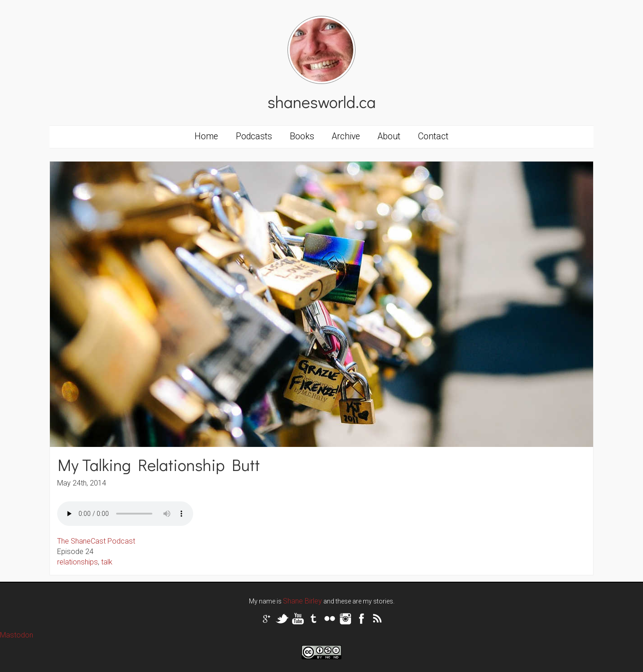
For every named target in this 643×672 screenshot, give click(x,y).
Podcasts (254, 136)
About (389, 136)
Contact (433, 136)
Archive (346, 136)
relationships (78, 562)
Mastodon (17, 635)
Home (206, 136)
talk (107, 562)
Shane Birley (302, 601)
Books (302, 136)
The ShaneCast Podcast (96, 541)
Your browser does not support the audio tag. (125, 514)
